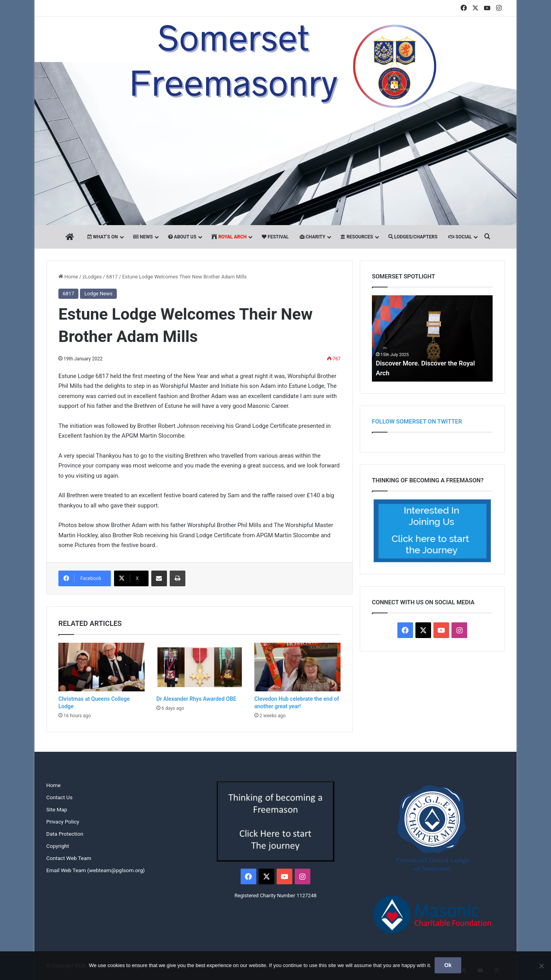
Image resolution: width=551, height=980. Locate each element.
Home (68, 277)
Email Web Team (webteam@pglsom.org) (95, 870)
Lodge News (98, 294)
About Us (182, 237)
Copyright (58, 846)
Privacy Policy (63, 822)
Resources (357, 237)
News (143, 237)
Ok (449, 966)
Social (460, 237)
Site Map (57, 809)
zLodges (92, 277)
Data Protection (65, 834)
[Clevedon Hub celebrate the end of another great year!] (297, 667)
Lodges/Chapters (413, 237)
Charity (313, 237)
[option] (432, 338)
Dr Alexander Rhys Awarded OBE (196, 699)
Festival (275, 237)
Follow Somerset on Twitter (417, 422)
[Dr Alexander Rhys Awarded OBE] (199, 667)
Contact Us (59, 797)
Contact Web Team (69, 858)
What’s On (103, 237)
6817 (112, 277)
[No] (541, 966)
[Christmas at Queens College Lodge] (101, 667)
